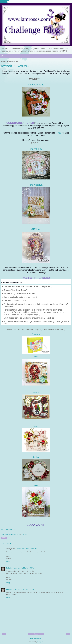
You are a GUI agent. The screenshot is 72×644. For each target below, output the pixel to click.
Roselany (36, 457)
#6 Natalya (36, 185)
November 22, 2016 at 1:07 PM (24, 589)
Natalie (36, 485)
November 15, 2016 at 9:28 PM (26, 549)
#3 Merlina (36, 149)
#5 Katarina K (36, 85)
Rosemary (36, 392)
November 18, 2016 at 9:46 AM (24, 568)
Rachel (36, 357)
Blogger (40, 642)
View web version (36, 638)
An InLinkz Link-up (8, 530)
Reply (8, 561)
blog (59, 133)
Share (4, 538)
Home (36, 634)
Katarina (9, 568)
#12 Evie (36, 229)
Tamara (36, 426)
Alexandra (36, 334)
